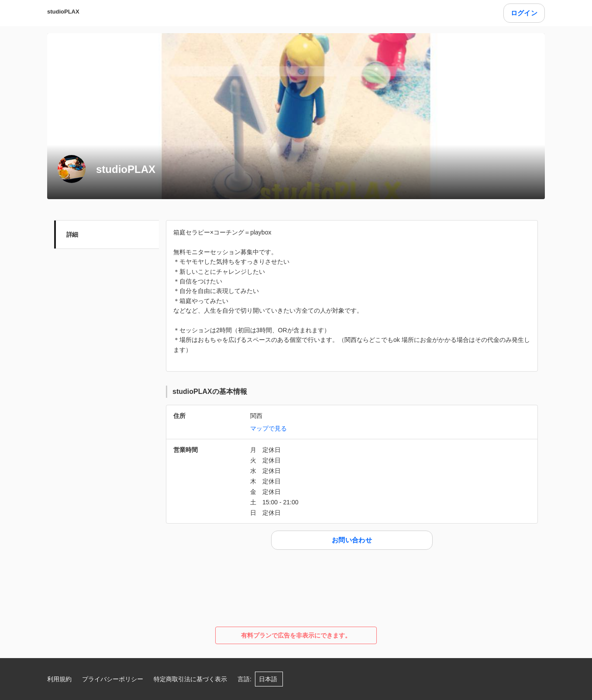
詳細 (72, 234)
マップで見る (268, 428)
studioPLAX (63, 12)
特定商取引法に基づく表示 (190, 679)
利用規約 (59, 679)
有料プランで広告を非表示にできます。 (296, 635)
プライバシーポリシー (113, 679)
